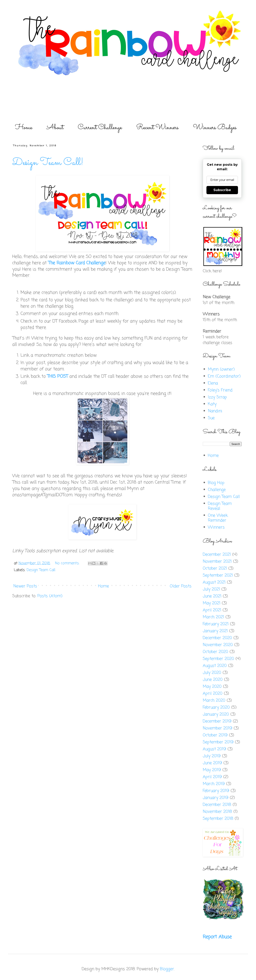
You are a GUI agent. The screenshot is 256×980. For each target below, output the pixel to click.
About (55, 128)
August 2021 (214, 582)
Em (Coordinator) (224, 376)
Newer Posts (25, 586)
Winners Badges (215, 128)
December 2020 (217, 638)
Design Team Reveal (220, 506)
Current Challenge (100, 128)
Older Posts (181, 586)
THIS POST (58, 376)
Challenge (217, 490)
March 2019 (214, 784)
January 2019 (216, 798)
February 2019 (216, 791)
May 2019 (212, 770)
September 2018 (218, 819)
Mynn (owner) (221, 369)
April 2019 (212, 777)
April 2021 (212, 610)
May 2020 (212, 687)
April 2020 (213, 694)
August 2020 (215, 666)
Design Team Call (41, 570)
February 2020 (216, 707)
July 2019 (212, 756)
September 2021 (218, 575)
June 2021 (212, 596)
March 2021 (213, 617)
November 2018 (217, 812)
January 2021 (215, 631)
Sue (211, 418)
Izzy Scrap (217, 397)
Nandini (215, 411)
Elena (213, 383)
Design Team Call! (48, 163)
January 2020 (216, 714)
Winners (216, 527)
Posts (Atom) (50, 596)
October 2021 (215, 568)
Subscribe (222, 190)
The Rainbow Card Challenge (77, 263)
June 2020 (213, 680)
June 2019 (212, 763)
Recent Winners (157, 128)
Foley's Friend (220, 390)
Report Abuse (217, 937)
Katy (212, 404)
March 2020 (214, 701)
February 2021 (216, 624)
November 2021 (217, 562)
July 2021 (211, 589)
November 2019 (217, 728)
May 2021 (212, 603)
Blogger (167, 969)
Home (24, 128)
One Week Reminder (218, 518)
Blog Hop (216, 483)
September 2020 (218, 659)
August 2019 (214, 749)
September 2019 (218, 742)
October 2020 (215, 652)
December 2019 (217, 721)
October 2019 (215, 735)
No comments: (68, 563)
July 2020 (212, 673)
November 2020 (218, 645)
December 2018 (217, 805)
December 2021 (217, 555)
